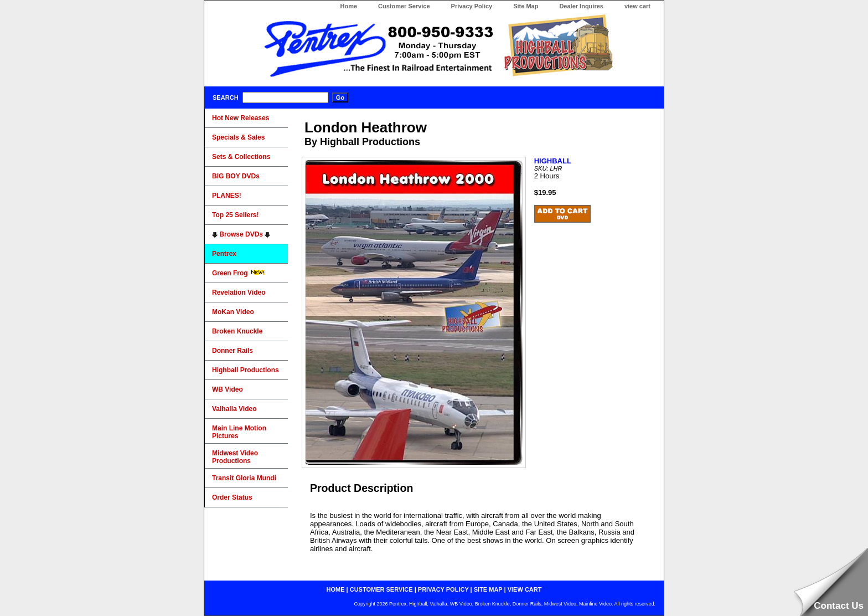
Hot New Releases (241, 118)
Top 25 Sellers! (235, 215)
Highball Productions (246, 370)
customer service (381, 589)
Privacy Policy (472, 6)
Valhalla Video (234, 409)
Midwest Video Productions (235, 457)
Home (348, 6)
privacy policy (443, 589)
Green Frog (239, 273)
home (336, 589)
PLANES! (227, 196)
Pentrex (224, 254)
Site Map (526, 6)
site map (488, 589)
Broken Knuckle (237, 331)
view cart (637, 6)
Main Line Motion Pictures (239, 432)
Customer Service (404, 6)
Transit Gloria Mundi (244, 478)
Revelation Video (239, 292)
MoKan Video (233, 312)
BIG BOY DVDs (236, 176)
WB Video (228, 389)
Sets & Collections (241, 157)
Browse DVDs (241, 234)
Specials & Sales (238, 137)
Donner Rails (232, 351)
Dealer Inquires (581, 6)
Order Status (232, 497)
